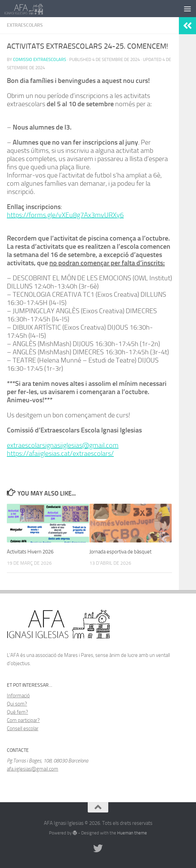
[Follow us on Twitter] (98, 848)
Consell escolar (23, 729)
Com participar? (23, 720)
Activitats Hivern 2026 (30, 552)
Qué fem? (17, 712)
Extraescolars (25, 25)
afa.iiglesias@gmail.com (33, 769)
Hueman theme (132, 833)
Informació (18, 696)
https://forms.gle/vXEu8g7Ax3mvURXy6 (65, 215)
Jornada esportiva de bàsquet (120, 552)
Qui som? (17, 704)
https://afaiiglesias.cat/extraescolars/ (60, 453)
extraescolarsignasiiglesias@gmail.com (63, 445)
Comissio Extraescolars (40, 59)
